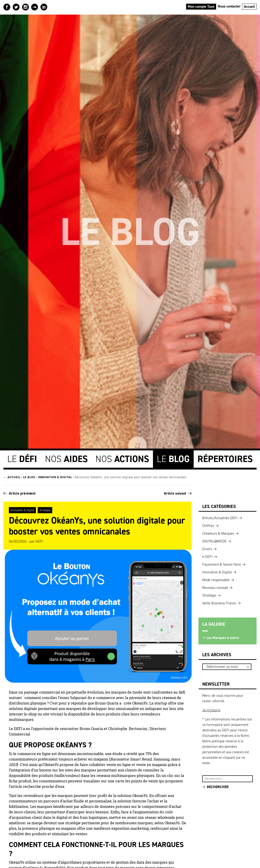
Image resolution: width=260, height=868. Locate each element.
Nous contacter (229, 6)
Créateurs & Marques (218, 533)
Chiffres (208, 525)
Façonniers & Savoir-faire (222, 564)
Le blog (29, 477)
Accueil (249, 6)
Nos (66, 458)
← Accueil (12, 477)
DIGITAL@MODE (214, 540)
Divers (207, 548)
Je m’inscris (211, 709)
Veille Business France (219, 602)
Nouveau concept (215, 587)
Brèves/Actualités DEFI (220, 517)
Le (22, 458)
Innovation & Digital (55, 477)
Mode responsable (216, 579)
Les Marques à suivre (223, 637)
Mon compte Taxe (201, 6)
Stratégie (45, 509)
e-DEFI (207, 556)
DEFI (39, 541)
